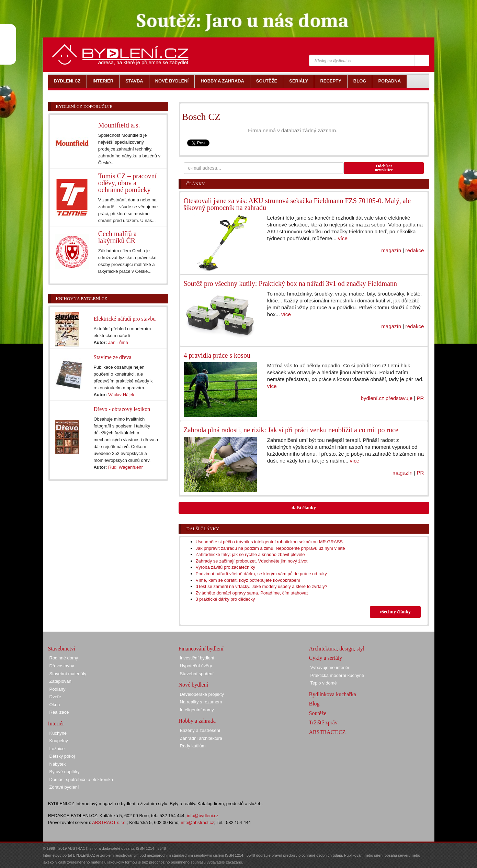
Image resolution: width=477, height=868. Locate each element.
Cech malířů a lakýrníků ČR (117, 237)
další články (304, 508)
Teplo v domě (324, 683)
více (343, 238)
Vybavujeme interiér (330, 667)
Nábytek (58, 764)
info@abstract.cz (198, 822)
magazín (391, 250)
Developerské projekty (202, 694)
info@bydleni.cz (203, 816)
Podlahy (58, 689)
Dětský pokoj (62, 756)
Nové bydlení (194, 685)
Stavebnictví (62, 649)
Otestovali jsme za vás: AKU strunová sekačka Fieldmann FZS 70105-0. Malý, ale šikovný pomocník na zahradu (297, 204)
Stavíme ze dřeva (112, 357)
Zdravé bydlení (64, 787)
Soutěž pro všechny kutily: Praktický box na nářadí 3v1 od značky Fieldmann (291, 283)
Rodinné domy (64, 658)
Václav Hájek (121, 395)
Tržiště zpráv (323, 722)
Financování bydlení (201, 649)
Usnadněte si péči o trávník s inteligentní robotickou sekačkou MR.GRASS (269, 542)
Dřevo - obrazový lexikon (122, 409)
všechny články (395, 612)
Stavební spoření (197, 674)
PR (420, 398)
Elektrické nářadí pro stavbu (124, 319)
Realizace (59, 712)
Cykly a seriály (326, 658)
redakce (415, 250)
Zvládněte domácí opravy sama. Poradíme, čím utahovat (252, 593)
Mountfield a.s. (119, 125)
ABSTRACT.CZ (327, 732)
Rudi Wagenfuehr (126, 467)
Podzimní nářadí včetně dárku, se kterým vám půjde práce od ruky (261, 574)
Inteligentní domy (197, 710)
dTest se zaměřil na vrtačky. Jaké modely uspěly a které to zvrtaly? (262, 586)
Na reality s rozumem (201, 702)
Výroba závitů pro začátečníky (225, 567)
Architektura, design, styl (337, 649)
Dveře (55, 697)
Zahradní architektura (201, 738)
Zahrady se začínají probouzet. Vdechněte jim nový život (252, 561)
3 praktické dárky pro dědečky (225, 599)
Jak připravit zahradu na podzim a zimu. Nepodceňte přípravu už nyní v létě (270, 548)
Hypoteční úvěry (196, 666)
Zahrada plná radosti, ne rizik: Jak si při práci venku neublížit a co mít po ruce (291, 430)
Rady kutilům (193, 746)
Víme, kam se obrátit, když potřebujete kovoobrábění (248, 580)
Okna (55, 705)
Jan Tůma (118, 342)
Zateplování (61, 681)
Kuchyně (58, 733)
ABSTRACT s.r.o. (109, 822)
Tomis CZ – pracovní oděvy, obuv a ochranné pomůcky (127, 183)
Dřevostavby (62, 666)
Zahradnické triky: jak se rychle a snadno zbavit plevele (250, 554)
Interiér (56, 724)
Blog (314, 704)
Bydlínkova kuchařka (333, 694)
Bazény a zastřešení (200, 730)
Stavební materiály (68, 674)
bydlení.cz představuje (387, 398)
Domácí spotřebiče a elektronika (81, 780)
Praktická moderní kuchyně (337, 675)
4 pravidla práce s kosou (217, 355)
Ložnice (57, 749)
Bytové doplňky (65, 772)
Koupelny (59, 741)
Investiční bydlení (197, 658)
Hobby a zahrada (197, 721)
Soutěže (318, 713)
